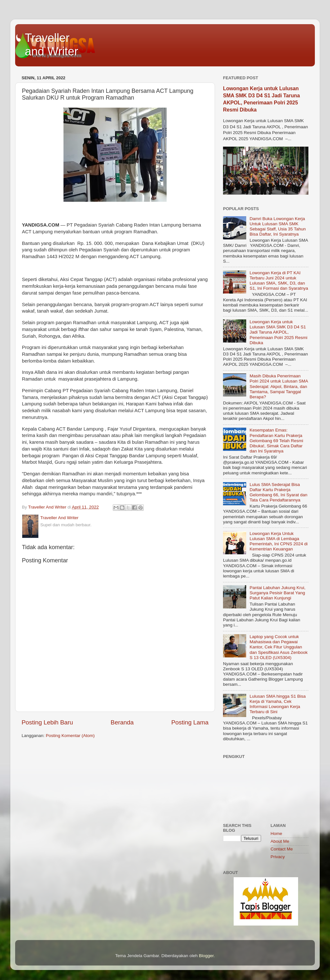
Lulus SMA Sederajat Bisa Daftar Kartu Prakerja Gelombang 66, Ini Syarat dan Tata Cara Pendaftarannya (278, 492)
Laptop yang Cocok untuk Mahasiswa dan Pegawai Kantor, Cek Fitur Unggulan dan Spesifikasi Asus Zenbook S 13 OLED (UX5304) (278, 647)
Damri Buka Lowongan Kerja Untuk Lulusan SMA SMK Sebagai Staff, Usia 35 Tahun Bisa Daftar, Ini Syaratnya (277, 227)
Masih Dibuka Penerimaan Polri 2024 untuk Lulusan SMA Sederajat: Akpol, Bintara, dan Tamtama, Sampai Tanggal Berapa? (279, 386)
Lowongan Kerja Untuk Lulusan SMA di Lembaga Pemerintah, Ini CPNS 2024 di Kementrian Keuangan (278, 541)
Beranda (122, 722)
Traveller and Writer (51, 45)
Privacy (278, 857)
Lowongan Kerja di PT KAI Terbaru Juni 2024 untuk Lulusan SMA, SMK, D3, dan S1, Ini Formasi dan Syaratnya (279, 281)
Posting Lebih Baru (47, 722)
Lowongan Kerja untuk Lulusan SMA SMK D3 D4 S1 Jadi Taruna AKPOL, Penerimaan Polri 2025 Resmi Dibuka (278, 332)
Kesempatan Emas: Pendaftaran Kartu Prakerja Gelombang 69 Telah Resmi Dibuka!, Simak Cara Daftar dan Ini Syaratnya (276, 441)
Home (277, 834)
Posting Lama (190, 722)
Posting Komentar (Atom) (70, 736)
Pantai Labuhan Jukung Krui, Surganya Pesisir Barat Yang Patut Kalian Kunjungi (277, 593)
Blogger (206, 956)
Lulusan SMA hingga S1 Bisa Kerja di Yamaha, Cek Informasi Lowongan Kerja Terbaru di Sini (277, 704)
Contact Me (282, 849)
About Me (280, 841)
